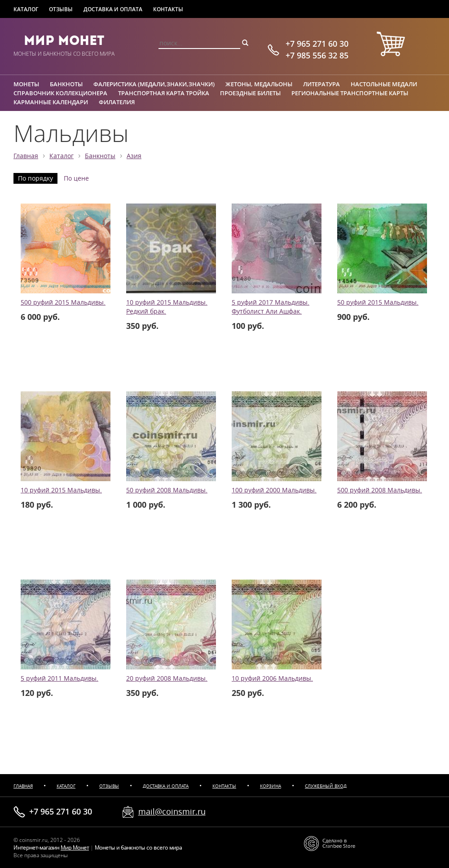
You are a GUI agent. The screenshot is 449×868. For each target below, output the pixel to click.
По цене (76, 178)
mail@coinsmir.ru (172, 811)
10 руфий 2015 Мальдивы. (61, 490)
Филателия (117, 102)
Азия (134, 156)
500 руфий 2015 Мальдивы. (63, 302)
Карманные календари (51, 102)
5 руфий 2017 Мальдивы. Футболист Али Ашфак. (271, 307)
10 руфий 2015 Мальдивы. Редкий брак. (167, 307)
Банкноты (66, 84)
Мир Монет (64, 40)
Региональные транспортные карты (350, 93)
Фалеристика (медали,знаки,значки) (154, 84)
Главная (26, 156)
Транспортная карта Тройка (164, 93)
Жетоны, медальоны (259, 84)
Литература (321, 84)
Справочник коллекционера (60, 93)
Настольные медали (384, 84)
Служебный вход (326, 786)
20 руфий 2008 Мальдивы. (167, 678)
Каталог (26, 9)
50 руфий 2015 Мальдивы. (378, 302)
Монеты (26, 84)
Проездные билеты (250, 93)
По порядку (35, 178)
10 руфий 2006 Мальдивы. (272, 678)
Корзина (271, 786)
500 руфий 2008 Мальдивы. (380, 490)
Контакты (168, 9)
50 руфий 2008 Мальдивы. (167, 490)
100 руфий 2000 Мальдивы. (274, 490)
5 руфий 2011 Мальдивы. (59, 678)
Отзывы (61, 9)
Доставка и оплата (113, 9)
